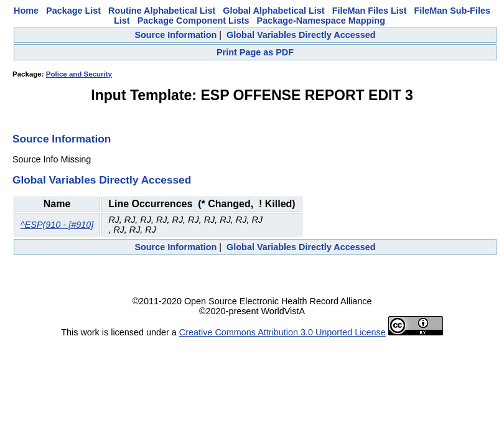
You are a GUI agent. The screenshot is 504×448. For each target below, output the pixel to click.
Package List (73, 11)
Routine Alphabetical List (162, 11)
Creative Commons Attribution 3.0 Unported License (282, 332)
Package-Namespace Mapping (321, 21)
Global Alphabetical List (273, 11)
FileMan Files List (370, 11)
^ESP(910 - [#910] (57, 225)
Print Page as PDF (255, 52)
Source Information (175, 35)
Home (26, 11)
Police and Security (79, 74)
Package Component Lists (194, 21)
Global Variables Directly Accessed (301, 35)
